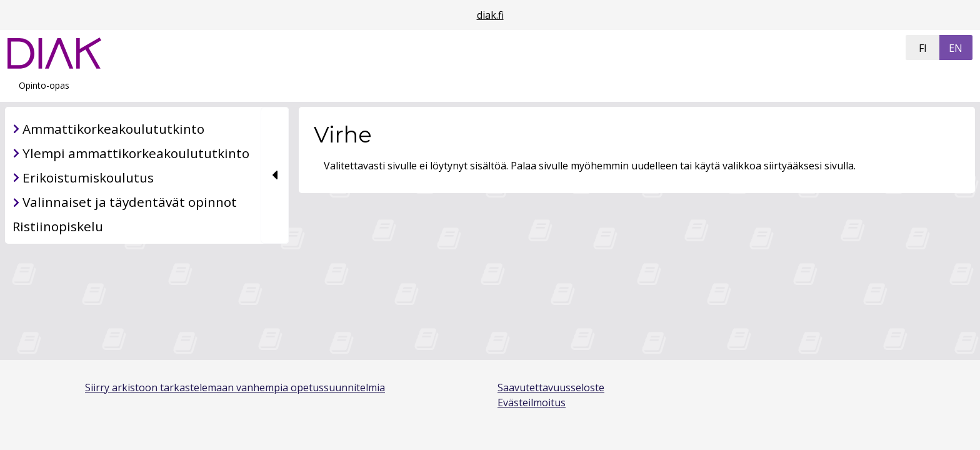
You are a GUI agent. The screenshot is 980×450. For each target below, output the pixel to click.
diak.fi (490, 15)
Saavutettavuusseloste (551, 387)
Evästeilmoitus (532, 402)
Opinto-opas (44, 85)
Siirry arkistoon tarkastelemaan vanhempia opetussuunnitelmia (235, 387)
